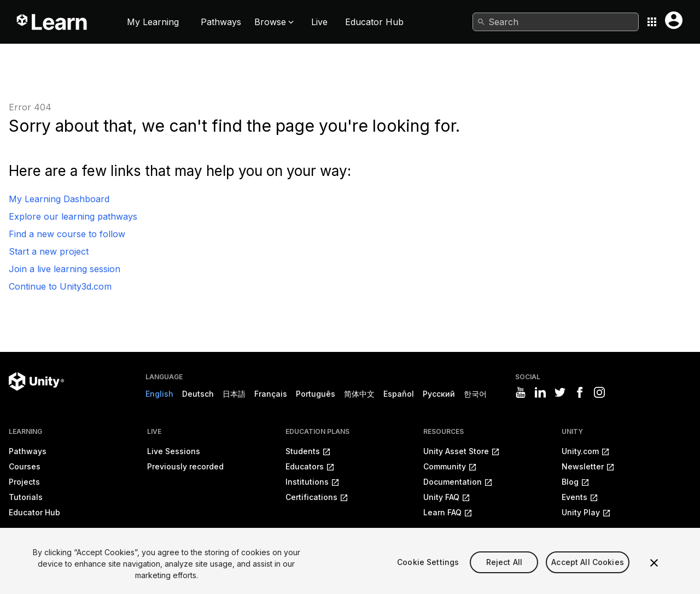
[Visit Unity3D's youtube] (521, 392)
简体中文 (359, 394)
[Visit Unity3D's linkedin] (540, 392)
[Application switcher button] (652, 22)
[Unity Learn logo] (52, 22)
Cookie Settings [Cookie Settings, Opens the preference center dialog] (428, 575)
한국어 (475, 394)
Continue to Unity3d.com (60, 286)
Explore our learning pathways (73, 216)
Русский (439, 394)
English (159, 394)
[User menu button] (674, 20)
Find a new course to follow (67, 234)
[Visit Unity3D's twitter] (560, 392)
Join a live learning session (65, 269)
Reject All (504, 575)
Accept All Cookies (588, 575)
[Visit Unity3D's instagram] (599, 392)
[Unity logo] (36, 381)
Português (316, 394)
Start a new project (49, 251)
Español (399, 394)
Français (271, 394)
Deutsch (198, 394)
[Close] (654, 575)
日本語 (234, 394)
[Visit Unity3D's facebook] (580, 392)
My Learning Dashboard (59, 199)
